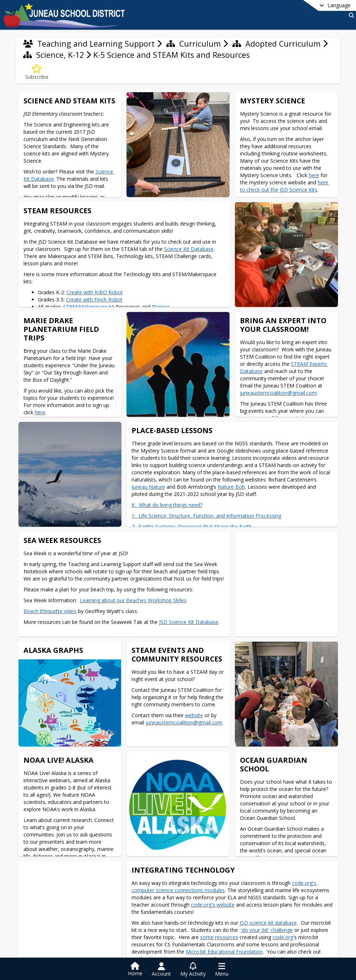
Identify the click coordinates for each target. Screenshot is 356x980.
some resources (219, 936)
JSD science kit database (268, 922)
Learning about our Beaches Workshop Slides (133, 600)
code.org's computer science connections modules (225, 885)
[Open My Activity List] (193, 970)
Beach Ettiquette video (50, 611)
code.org (283, 936)
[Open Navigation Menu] (222, 970)
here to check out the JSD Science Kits (284, 186)
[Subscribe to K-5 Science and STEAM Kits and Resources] (37, 72)
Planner (161, 307)
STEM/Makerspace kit (89, 307)
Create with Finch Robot (94, 299)
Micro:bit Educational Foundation (224, 951)
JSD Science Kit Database (189, 622)
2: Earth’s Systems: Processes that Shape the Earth (192, 526)
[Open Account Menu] (161, 970)
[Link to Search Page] (350, 15)
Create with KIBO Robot (95, 292)
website (193, 714)
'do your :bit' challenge (267, 929)
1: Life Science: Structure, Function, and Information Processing (206, 515)
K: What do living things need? (167, 504)
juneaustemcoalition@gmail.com (277, 393)
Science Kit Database (189, 249)
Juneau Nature (148, 486)
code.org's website (213, 904)
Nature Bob (231, 486)
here (314, 175)
